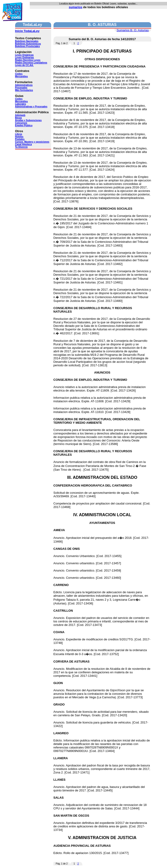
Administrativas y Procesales (31, 107)
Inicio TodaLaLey (27, 31)
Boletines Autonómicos (28, 44)
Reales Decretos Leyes (28, 60)
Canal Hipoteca (23, 144)
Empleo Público (24, 125)
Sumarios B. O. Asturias (133, 30)
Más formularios (24, 90)
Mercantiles (22, 76)
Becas (18, 118)
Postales (20, 139)
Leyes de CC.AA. (24, 65)
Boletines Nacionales (27, 41)
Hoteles (19, 137)
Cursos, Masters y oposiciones (32, 142)
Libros (19, 134)
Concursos (21, 123)
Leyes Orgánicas (24, 55)
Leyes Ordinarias (25, 58)
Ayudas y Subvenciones (28, 120)
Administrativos (24, 85)
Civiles (19, 74)
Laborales (21, 104)
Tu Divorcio (21, 147)
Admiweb (20, 115)
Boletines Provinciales (28, 46)
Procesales (21, 88)
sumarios (76, 7)
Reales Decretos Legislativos (31, 63)
